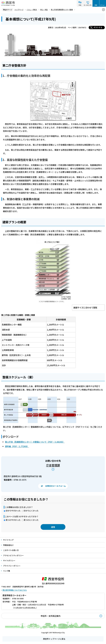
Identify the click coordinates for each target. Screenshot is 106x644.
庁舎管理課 (53, 465)
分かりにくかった (31, 511)
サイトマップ (8, 540)
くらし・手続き (32, 10)
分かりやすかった (13, 511)
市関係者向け (8, 545)
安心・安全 (44, 10)
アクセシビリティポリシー (13, 555)
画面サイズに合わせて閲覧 (85, 308)
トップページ (19, 10)
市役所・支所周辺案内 (51, 616)
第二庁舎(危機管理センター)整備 (62, 10)
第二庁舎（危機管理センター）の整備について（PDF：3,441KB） (35, 442)
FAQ (80, 5)
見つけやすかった (13, 520)
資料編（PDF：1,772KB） (17, 446)
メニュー (103, 5)
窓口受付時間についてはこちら (15, 590)
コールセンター (88, 5)
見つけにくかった (31, 520)
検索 (96, 5)
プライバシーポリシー (12, 566)
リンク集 (7, 571)
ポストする (98, 27)
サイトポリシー (9, 561)
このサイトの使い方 (11, 550)
